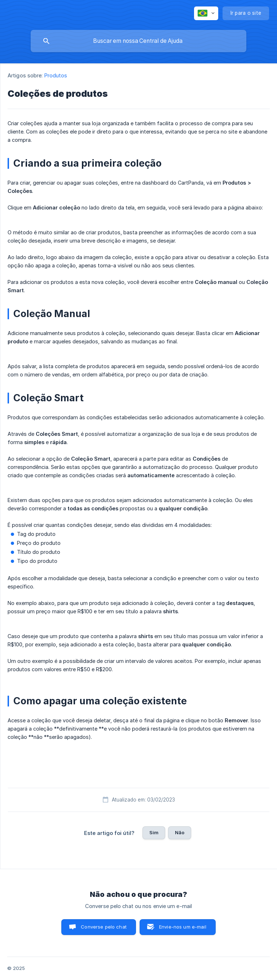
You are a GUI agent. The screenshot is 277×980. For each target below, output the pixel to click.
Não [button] (180, 832)
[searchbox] (138, 41)
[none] (206, 13)
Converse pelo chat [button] (104, 927)
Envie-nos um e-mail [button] (183, 927)
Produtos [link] (56, 75)
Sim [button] (154, 832)
